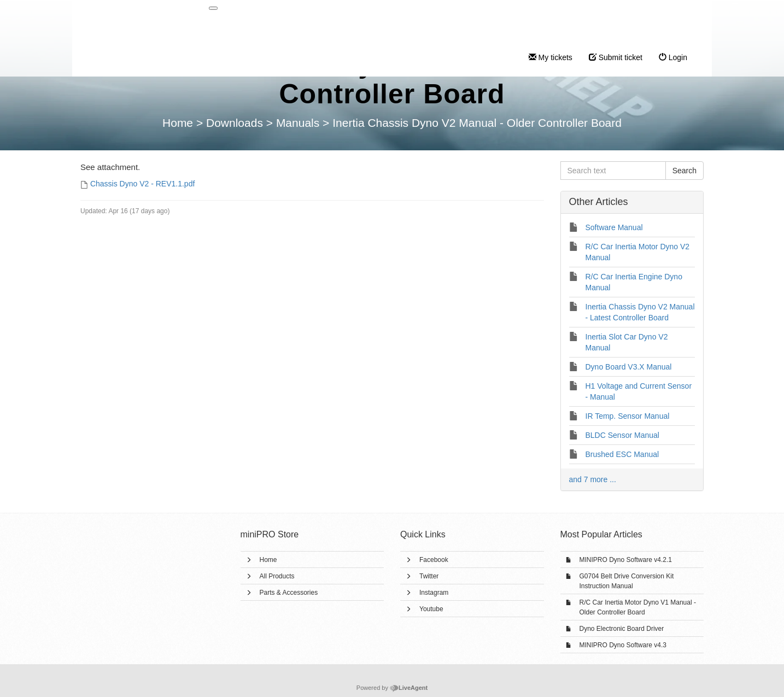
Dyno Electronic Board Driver (622, 629)
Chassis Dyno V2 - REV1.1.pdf (142, 184)
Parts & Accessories (289, 593)
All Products (277, 576)
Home (268, 560)
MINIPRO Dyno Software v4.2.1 (626, 560)
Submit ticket (616, 57)
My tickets (551, 57)
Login (673, 57)
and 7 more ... (593, 479)
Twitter (429, 576)
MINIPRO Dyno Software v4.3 (623, 645)
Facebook (434, 560)
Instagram (434, 593)
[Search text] (613, 171)
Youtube (431, 609)
